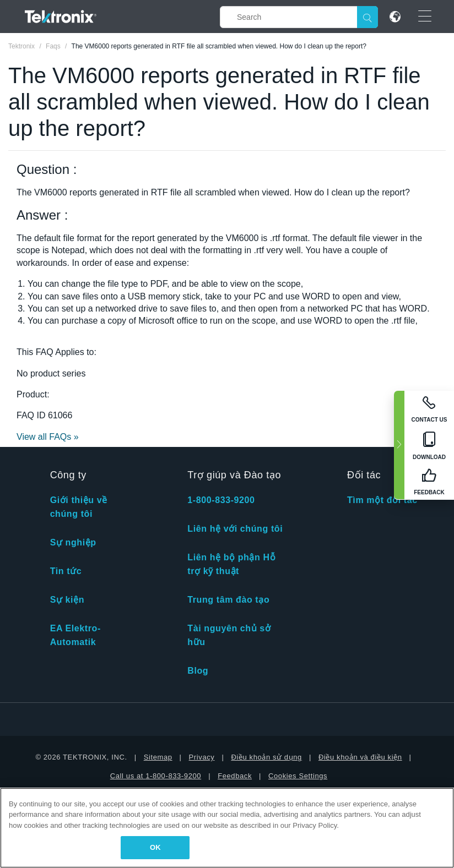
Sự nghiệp (73, 542)
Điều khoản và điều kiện (360, 757)
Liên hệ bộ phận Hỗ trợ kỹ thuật (231, 564)
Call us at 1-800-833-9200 (156, 776)
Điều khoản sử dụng (266, 757)
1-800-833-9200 (221, 500)
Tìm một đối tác (382, 500)
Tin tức (66, 571)
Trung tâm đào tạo (228, 600)
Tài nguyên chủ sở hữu (229, 635)
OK (155, 847)
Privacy (202, 757)
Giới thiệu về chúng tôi (79, 507)
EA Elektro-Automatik (75, 635)
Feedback (235, 776)
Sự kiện (67, 600)
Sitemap (158, 757)
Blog (198, 671)
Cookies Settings (298, 776)
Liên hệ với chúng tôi (235, 529)
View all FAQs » (48, 437)
